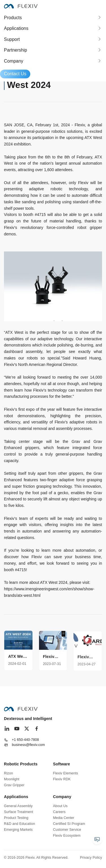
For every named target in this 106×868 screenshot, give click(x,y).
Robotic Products (21, 764)
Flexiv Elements (66, 773)
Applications (16, 28)
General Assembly (18, 806)
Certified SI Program (69, 824)
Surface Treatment (19, 812)
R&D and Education (20, 824)
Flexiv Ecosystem (67, 836)
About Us (60, 806)
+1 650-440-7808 (25, 740)
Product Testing (16, 818)
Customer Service (67, 830)
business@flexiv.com (28, 745)
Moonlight (12, 779)
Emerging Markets (18, 830)
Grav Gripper (14, 785)
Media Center (64, 818)
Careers (60, 812)
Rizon (8, 773)
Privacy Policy (91, 858)
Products (13, 18)
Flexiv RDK (62, 779)
